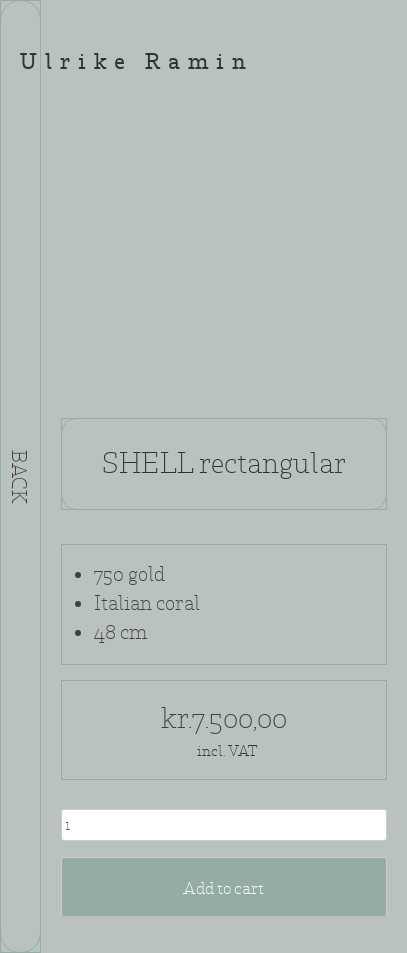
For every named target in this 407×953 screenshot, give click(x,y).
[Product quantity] (224, 825)
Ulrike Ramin (136, 63)
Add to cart (223, 888)
